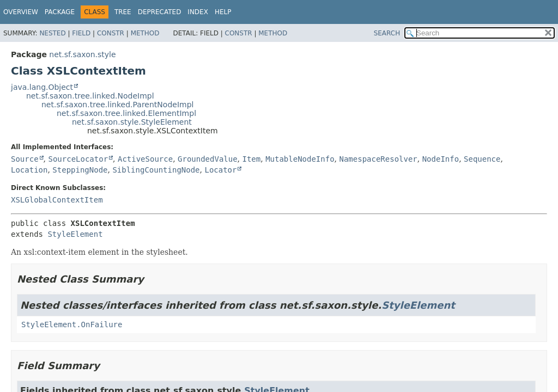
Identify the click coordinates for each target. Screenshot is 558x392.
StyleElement (75, 234)
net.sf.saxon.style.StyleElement (132, 122)
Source (25, 159)
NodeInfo (441, 159)
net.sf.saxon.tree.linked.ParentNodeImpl (117, 105)
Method (145, 33)
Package (60, 12)
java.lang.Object (42, 87)
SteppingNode (80, 170)
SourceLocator (78, 159)
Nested (52, 33)
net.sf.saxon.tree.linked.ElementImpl (126, 113)
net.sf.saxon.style (82, 54)
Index (198, 12)
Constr (111, 33)
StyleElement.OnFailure (72, 324)
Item (252, 159)
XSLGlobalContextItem (57, 200)
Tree (123, 12)
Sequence (482, 159)
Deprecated (160, 12)
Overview (21, 12)
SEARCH (387, 33)
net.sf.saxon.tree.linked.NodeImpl (90, 96)
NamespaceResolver (378, 159)
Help (223, 12)
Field (81, 33)
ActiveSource (145, 159)
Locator (220, 170)
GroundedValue (208, 159)
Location (29, 170)
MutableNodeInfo (300, 159)
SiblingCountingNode (156, 170)
